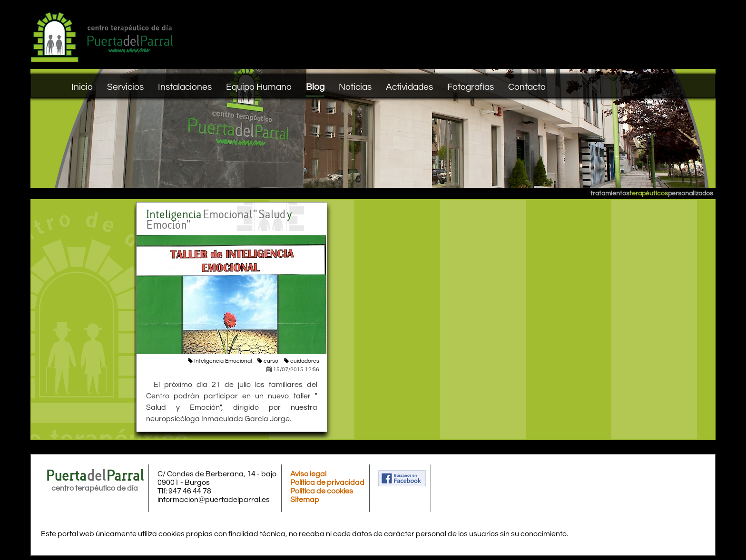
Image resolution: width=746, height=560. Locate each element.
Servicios (125, 87)
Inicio (82, 87)
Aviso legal (308, 474)
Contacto (527, 87)
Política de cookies (322, 491)
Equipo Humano (259, 87)
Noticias (355, 87)
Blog (315, 87)
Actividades (409, 87)
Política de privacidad (327, 483)
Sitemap (305, 500)
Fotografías (471, 87)
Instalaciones (185, 87)
